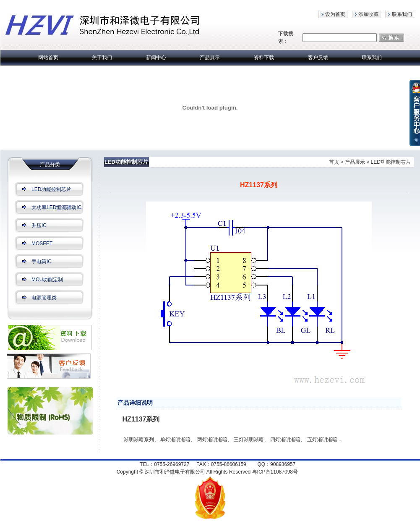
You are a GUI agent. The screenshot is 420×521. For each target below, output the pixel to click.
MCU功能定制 (47, 280)
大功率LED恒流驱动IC (56, 207)
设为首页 (335, 14)
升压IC (39, 225)
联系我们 (402, 14)
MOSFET (42, 243)
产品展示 (210, 58)
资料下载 (264, 58)
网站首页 (48, 58)
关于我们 (102, 58)
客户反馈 (318, 58)
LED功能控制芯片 (51, 189)
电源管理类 (44, 298)
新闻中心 (156, 58)
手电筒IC (42, 262)
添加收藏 (368, 14)
